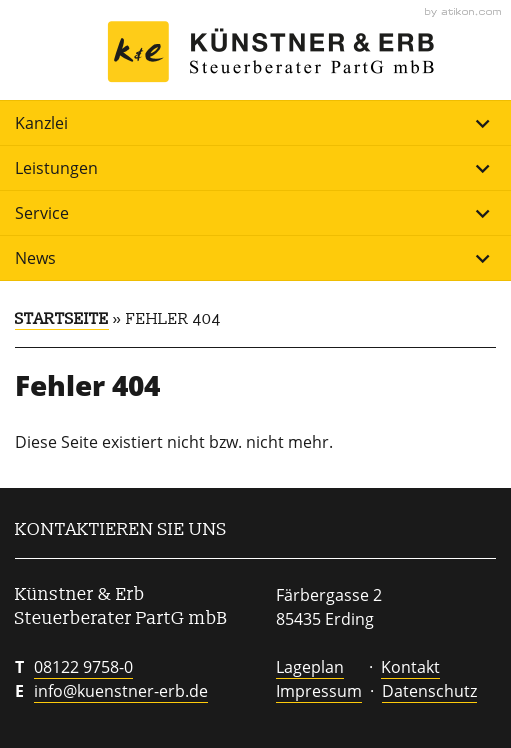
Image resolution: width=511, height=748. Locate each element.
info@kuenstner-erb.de (121, 691)
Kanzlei (255, 123)
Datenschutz (429, 691)
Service (255, 213)
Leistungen (255, 168)
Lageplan (310, 667)
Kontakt (410, 667)
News (255, 258)
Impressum (319, 691)
